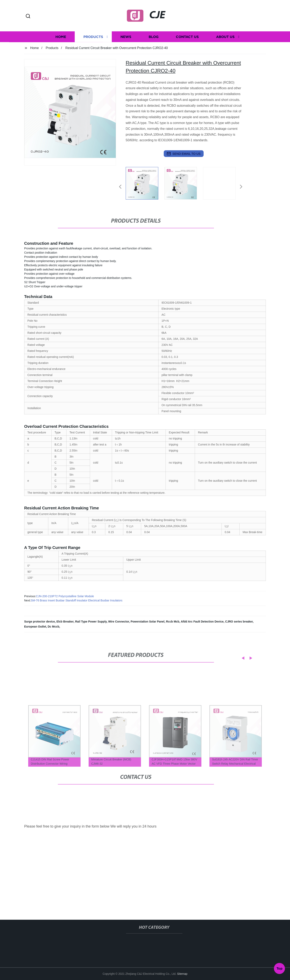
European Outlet (35, 627)
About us (225, 38)
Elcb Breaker (65, 622)
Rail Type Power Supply (91, 622)
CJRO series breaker (239, 622)
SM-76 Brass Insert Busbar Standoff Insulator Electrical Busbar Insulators (77, 600)
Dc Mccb (54, 627)
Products (93, 38)
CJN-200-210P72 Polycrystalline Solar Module (65, 596)
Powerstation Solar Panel (147, 622)
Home (61, 38)
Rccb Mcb (173, 622)
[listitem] (145, 185)
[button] (28, 16)
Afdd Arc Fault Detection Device (202, 622)
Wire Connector (119, 622)
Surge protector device (40, 622)
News (126, 38)
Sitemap (182, 974)
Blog (154, 38)
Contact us (187, 38)
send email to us (184, 154)
